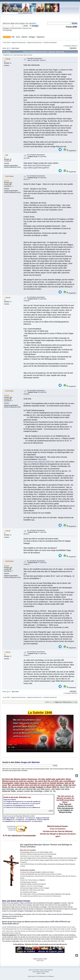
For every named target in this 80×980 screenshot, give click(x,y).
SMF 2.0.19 (32, 970)
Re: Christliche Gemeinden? (36, 155)
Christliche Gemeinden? (35, 59)
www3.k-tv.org (11, 826)
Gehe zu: (48, 702)
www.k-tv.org (12, 828)
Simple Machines (48, 970)
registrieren (32, 23)
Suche (5, 762)
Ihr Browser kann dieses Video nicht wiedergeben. (40, 734)
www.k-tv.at (12, 830)
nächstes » (74, 46)
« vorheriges (67, 46)
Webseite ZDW (28, 13)
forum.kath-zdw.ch (10, 924)
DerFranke (10, 176)
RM (7, 155)
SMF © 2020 (40, 970)
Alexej (8, 59)
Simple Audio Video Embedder (41, 972)
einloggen (22, 23)
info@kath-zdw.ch (11, 918)
